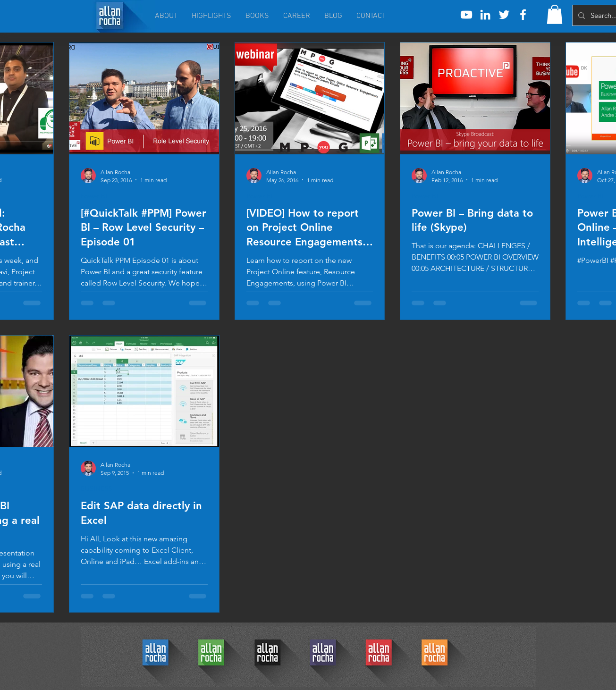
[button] (555, 14)
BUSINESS (96, 489)
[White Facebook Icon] (523, 15)
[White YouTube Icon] (466, 15)
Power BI (94, 196)
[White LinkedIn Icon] (485, 15)
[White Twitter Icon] (504, 15)
